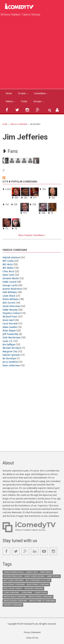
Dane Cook (8, 275)
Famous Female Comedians (40, 597)
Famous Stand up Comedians (42, 601)
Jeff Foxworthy (10, 334)
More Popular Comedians (31, 235)
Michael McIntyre (12, 348)
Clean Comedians (11, 593)
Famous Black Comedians (15, 597)
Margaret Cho (10, 352)
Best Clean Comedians (14, 580)
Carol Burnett (10, 324)
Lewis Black (9, 296)
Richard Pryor (10, 317)
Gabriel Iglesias (11, 355)
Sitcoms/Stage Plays (13, 576)
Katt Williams (10, 292)
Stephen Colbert (12, 313)
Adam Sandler (10, 327)
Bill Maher (8, 268)
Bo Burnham (9, 359)
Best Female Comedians (14, 584)
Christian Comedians (34, 589)
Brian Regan (9, 331)
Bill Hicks (8, 264)
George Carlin (10, 285)
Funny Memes (46, 572)
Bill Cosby (8, 261)
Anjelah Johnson (11, 258)
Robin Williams (11, 299)
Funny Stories (53, 576)
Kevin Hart (8, 320)
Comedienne (27, 593)
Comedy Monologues (14, 572)
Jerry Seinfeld (10, 362)
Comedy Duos (41, 593)
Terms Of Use (32, 638)
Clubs (24, 101)
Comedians (40, 93)
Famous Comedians (19, 124)
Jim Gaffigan (9, 345)
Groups (37, 101)
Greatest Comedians (13, 605)
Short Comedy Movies (35, 576)
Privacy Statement (32, 632)
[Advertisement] (32, 52)
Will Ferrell (9, 303)
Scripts (22, 93)
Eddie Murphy (10, 310)
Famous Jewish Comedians (15, 601)
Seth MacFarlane (12, 338)
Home (9, 93)
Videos (9, 101)
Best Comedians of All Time (38, 580)
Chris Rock (8, 271)
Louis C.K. (8, 341)
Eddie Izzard (9, 282)
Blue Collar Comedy (13, 589)
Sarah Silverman (11, 306)
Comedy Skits (32, 572)
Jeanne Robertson (12, 289)
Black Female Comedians (38, 584)
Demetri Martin (11, 278)
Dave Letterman (11, 366)
